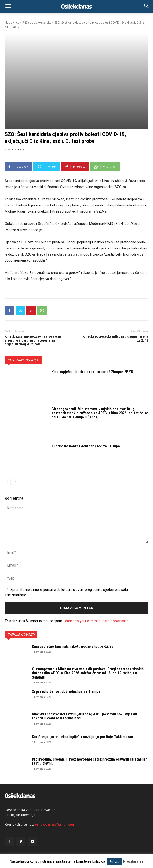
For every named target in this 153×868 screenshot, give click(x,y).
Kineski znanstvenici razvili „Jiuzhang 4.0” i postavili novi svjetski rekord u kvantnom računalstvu (85, 716)
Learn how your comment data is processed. (96, 621)
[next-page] (15, 482)
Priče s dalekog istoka (37, 22)
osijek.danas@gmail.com (55, 825)
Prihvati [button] (115, 862)
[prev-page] (8, 482)
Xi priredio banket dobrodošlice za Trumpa (86, 446)
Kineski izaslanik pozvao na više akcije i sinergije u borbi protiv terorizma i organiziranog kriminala (34, 340)
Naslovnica (12, 22)
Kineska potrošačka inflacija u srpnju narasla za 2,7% (115, 338)
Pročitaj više (133, 861)
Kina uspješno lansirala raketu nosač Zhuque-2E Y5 (92, 372)
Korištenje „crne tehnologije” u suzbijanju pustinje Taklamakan (83, 737)
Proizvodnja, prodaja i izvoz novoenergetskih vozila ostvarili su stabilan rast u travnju (90, 761)
